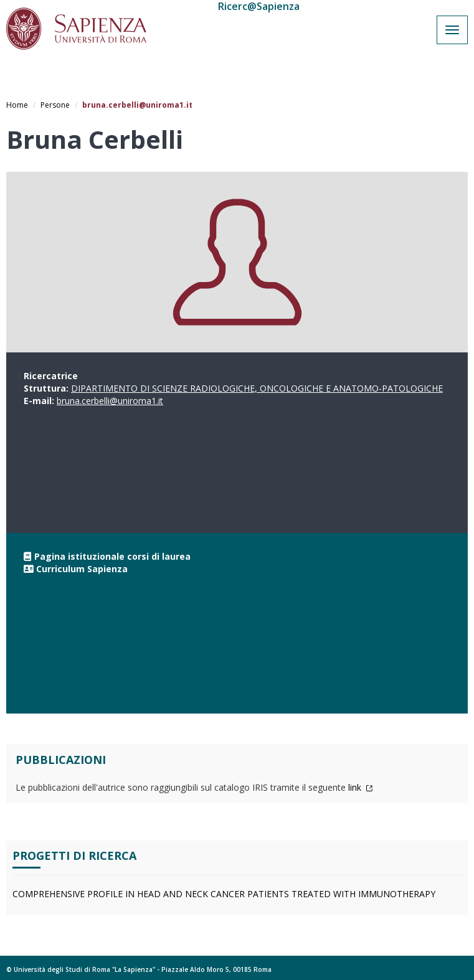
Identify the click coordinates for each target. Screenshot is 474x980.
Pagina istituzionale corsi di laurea (112, 556)
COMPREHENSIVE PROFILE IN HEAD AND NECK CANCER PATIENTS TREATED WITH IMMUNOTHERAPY (224, 894)
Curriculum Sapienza (82, 569)
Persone (55, 105)
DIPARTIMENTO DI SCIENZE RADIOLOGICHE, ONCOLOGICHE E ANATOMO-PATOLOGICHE (257, 388)
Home (17, 105)
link (361, 787)
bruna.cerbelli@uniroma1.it (110, 401)
